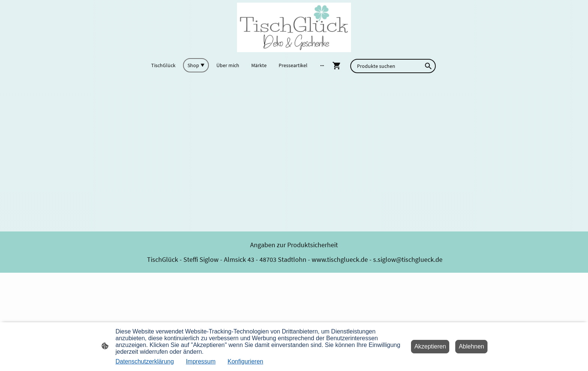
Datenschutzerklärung (145, 361)
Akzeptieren (430, 346)
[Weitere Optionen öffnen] (322, 65)
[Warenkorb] (338, 66)
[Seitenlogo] (294, 27)
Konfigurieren (245, 361)
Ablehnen (471, 346)
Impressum (201, 361)
